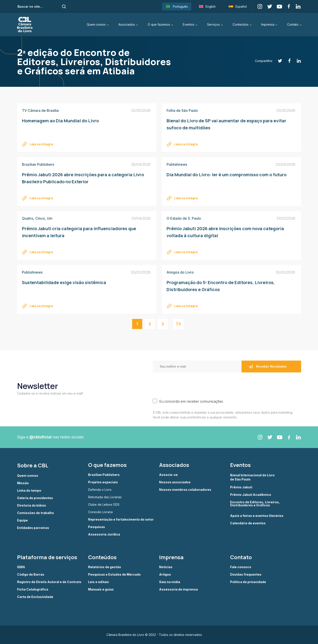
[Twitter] (278, 61)
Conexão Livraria (100, 512)
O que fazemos (159, 24)
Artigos (165, 575)
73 (178, 324)
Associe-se (168, 475)
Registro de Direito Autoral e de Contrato (49, 582)
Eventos (189, 24)
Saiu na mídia (170, 582)
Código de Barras (31, 575)
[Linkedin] (296, 61)
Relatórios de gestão (105, 567)
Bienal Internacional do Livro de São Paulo (253, 477)
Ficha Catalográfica (33, 589)
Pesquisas (97, 527)
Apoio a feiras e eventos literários (257, 516)
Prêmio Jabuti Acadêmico (251, 495)
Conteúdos (241, 24)
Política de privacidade (248, 582)
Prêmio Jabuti (241, 487)
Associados (127, 24)
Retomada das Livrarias (105, 497)
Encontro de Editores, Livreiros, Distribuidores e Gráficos (255, 504)
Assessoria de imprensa (179, 589)
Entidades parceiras (33, 528)
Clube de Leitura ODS (104, 505)
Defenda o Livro (100, 490)
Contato (293, 24)
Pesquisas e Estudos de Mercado (114, 575)
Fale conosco (241, 567)
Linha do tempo (29, 491)
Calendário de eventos (248, 523)
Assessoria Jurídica (104, 534)
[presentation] (186, 384)
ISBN (21, 567)
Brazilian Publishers (104, 475)
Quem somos (96, 24)
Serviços (213, 24)
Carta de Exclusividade (35, 597)
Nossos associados (175, 482)
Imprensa (268, 24)
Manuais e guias (101, 589)
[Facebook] (287, 61)
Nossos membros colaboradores (185, 490)
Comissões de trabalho (36, 513)
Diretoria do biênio (32, 505)
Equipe (22, 520)
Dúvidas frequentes (246, 575)
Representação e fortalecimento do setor (121, 519)
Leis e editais (99, 582)
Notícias (166, 567)
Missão (23, 483)
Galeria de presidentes (35, 498)
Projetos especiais (103, 482)
